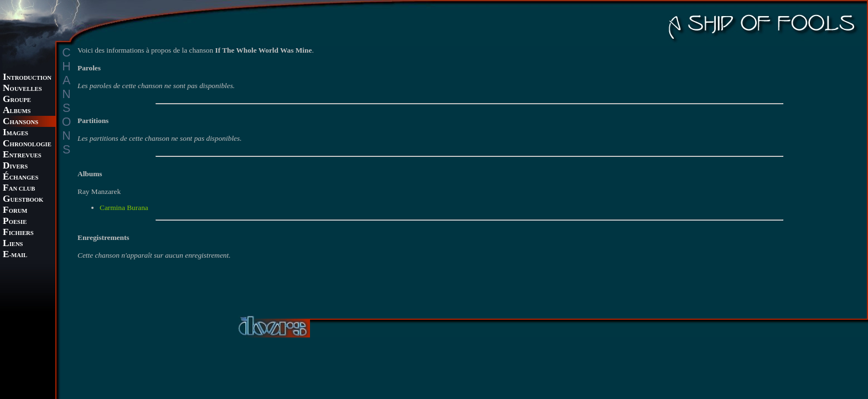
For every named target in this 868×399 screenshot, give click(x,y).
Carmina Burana (124, 208)
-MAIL (15, 255)
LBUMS (17, 111)
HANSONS (20, 122)
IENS (13, 244)
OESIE (15, 222)
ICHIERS (18, 233)
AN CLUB (19, 189)
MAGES (15, 133)
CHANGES (20, 178)
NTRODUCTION (27, 78)
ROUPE (17, 100)
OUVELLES (22, 89)
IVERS (15, 167)
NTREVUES (22, 155)
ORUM (15, 211)
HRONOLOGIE (27, 144)
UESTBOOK (23, 200)
